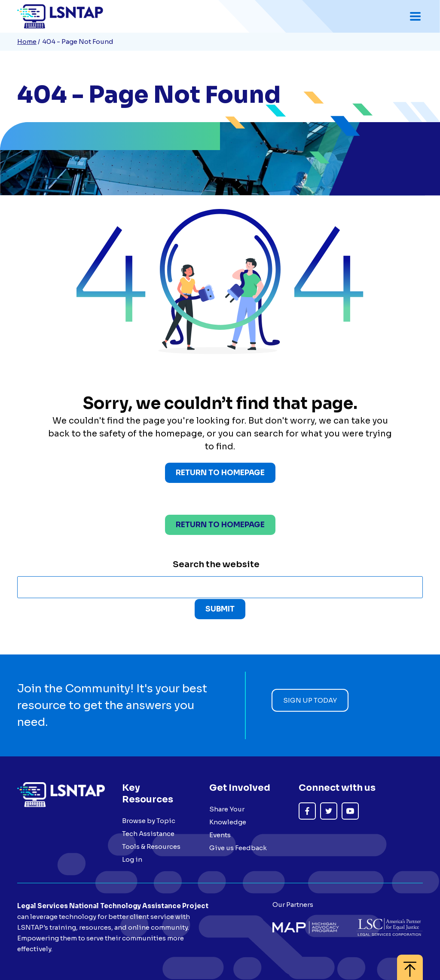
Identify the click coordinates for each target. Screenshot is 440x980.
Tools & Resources (151, 846)
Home (27, 41)
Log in (132, 859)
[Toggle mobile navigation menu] (415, 16)
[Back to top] (410, 963)
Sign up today (310, 700)
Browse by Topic (149, 821)
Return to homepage (220, 525)
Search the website (216, 564)
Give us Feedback (238, 848)
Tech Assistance (148, 834)
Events (220, 835)
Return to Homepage (220, 473)
